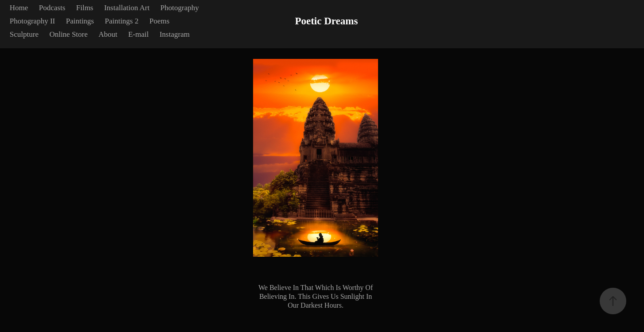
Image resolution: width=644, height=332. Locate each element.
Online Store (68, 34)
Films (85, 8)
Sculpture (24, 34)
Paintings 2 (121, 21)
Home (19, 8)
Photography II (32, 21)
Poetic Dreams (326, 21)
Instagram (175, 34)
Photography (180, 8)
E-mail (138, 34)
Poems (159, 21)
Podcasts (52, 8)
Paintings (80, 21)
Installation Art (127, 8)
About (108, 34)
